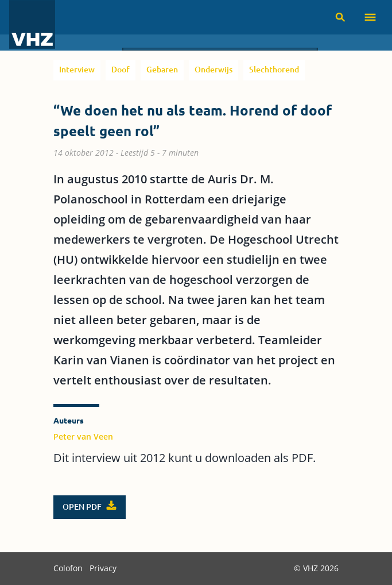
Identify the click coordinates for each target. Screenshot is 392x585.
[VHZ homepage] (32, 25)
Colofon (69, 568)
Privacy (103, 568)
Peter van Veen (83, 436)
